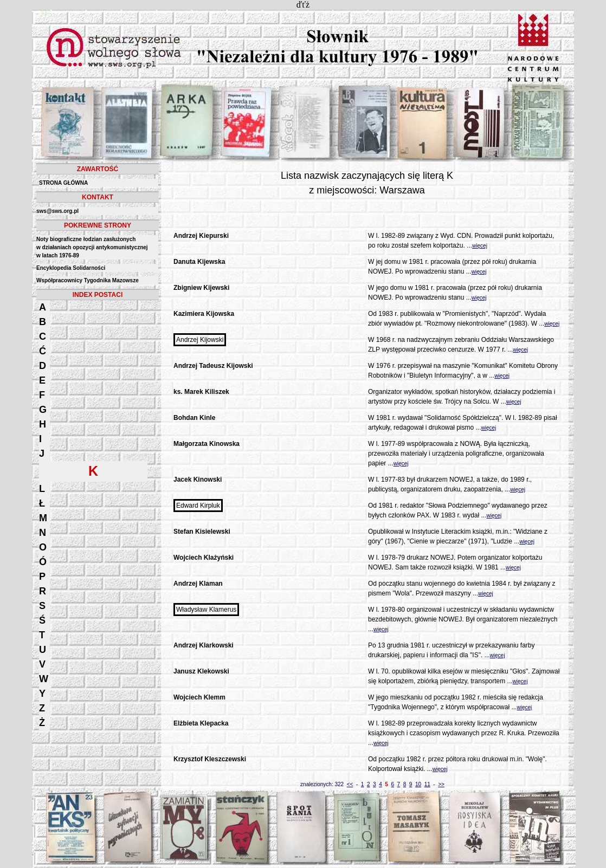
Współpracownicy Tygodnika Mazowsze (88, 280)
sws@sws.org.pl (57, 211)
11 (427, 784)
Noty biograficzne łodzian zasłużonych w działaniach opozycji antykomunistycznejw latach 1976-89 (92, 247)
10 (418, 784)
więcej (480, 246)
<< (350, 784)
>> (441, 784)
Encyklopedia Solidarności (71, 268)
